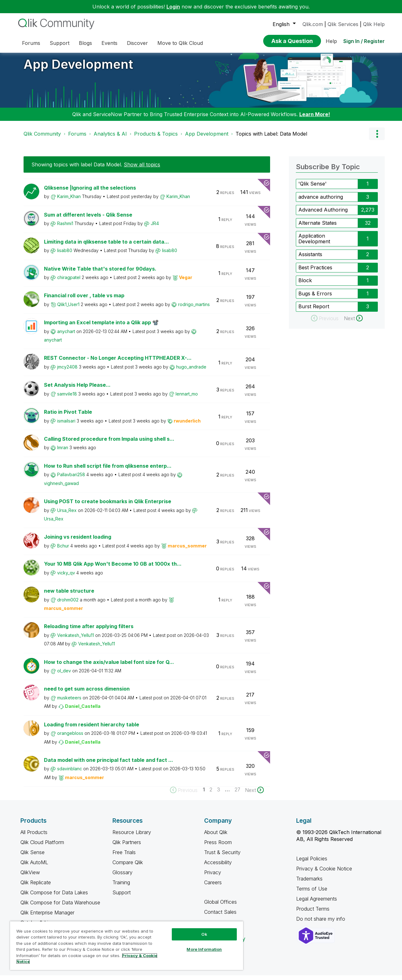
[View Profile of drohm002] (68, 604)
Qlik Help (374, 24)
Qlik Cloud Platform (42, 847)
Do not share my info (321, 923)
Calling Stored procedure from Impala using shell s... (109, 444)
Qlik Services (343, 24)
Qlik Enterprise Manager (47, 917)
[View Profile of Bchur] (63, 550)
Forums (77, 138)
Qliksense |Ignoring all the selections (90, 192)
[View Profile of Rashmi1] (65, 228)
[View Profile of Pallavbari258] (71, 479)
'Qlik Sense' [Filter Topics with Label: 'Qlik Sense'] (312, 188)
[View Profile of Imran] (63, 452)
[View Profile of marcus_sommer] (187, 550)
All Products (34, 837)
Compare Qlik (128, 867)
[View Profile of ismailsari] (66, 425)
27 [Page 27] (237, 794)
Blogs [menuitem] (85, 43)
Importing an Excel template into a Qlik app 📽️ (101, 327)
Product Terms (313, 913)
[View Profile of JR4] (155, 228)
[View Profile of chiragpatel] (69, 282)
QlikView (30, 877)
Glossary (122, 877)
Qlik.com (313, 24)
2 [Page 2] (211, 794)
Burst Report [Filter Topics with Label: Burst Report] (314, 311)
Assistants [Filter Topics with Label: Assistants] (310, 259)
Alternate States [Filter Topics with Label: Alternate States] (318, 228)
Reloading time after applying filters (89, 631)
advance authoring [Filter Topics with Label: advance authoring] (321, 202)
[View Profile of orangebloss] (70, 738)
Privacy (213, 877)
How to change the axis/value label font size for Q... (109, 667)
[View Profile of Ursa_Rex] (67, 515)
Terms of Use (312, 893)
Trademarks (309, 883)
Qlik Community (42, 138)
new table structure (69, 595)
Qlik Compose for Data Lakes (54, 897)
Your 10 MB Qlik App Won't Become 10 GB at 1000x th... (113, 568)
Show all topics (142, 169)
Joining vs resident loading (78, 541)
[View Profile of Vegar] (186, 282)
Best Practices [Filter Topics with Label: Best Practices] (315, 272)
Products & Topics (156, 138)
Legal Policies (312, 863)
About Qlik (216, 837)
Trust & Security (222, 857)
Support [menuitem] (60, 43)
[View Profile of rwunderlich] (187, 425)
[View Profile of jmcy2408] (67, 372)
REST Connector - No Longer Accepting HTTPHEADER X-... (118, 363)
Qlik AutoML (34, 867)
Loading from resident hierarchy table (92, 729)
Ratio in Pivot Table (68, 417)
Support (122, 897)
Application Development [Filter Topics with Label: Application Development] (314, 243)
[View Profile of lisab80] (65, 255)
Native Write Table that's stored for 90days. (100, 273)
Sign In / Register (364, 41)
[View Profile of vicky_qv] (66, 577)
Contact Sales (220, 917)
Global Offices (220, 907)
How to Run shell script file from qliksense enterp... (108, 471)
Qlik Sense (33, 857)
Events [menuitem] (109, 43)
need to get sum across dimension (87, 693)
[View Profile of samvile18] (67, 398)
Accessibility (218, 867)
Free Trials (124, 857)
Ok (204, 934)
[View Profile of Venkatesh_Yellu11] (76, 640)
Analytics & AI (110, 138)
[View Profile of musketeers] (69, 702)
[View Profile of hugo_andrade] (191, 372)
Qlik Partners (127, 847)
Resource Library (132, 837)
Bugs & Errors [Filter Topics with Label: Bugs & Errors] (315, 298)
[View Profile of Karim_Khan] (69, 201)
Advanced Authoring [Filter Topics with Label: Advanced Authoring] (323, 214)
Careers (213, 887)
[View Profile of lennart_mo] (187, 398)
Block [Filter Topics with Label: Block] (305, 285)
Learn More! (315, 119)
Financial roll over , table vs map (84, 300)
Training (121, 887)
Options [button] (377, 138)
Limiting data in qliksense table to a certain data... (106, 246)
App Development (78, 69)
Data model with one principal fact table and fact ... (109, 765)
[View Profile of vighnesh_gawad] (61, 488)
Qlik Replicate (36, 887)
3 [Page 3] (219, 794)
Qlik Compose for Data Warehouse (60, 907)
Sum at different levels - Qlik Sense (88, 219)
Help (331, 41)
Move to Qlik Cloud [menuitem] (180, 43)
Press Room (218, 847)
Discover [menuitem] (137, 43)
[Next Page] (254, 795)
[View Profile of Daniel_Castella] (83, 711)
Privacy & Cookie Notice (324, 873)
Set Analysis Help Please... (77, 390)
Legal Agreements (317, 903)
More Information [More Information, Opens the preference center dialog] (204, 949)
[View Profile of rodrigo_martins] (194, 309)
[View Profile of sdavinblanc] (70, 773)
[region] (127, 945)
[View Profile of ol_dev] (64, 675)
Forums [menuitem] (31, 43)
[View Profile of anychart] (66, 336)
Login (173, 7)
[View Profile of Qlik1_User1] (68, 309)
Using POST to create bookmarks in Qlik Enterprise (108, 506)
